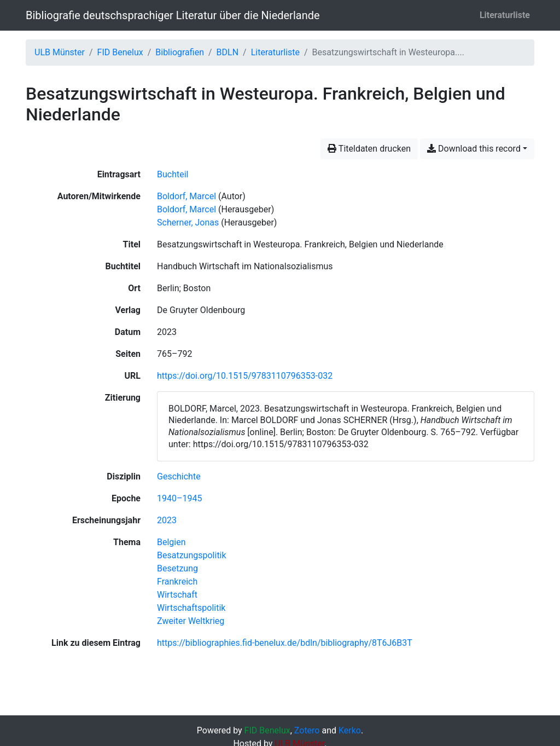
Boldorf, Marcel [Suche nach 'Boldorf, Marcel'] (186, 196)
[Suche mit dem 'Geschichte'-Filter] (179, 476)
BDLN (228, 52)
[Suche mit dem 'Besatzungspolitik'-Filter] (192, 555)
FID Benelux (120, 52)
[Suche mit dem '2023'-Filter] (167, 520)
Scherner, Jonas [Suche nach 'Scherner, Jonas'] (188, 222)
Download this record (474, 149)
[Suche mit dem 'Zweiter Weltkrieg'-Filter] (191, 621)
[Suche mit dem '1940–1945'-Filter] (179, 498)
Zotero (307, 730)
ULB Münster (60, 52)
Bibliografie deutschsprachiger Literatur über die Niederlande (173, 15)
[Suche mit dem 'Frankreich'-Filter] (177, 582)
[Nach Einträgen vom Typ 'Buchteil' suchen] (173, 174)
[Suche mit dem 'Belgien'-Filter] (171, 542)
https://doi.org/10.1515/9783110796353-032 (245, 376)
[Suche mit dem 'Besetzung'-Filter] (177, 568)
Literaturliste (505, 15)
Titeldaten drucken (369, 149)
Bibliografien (180, 52)
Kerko (350, 730)
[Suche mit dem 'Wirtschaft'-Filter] (177, 595)
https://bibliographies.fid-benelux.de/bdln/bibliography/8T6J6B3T (285, 643)
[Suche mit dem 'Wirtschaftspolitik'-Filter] (191, 608)
